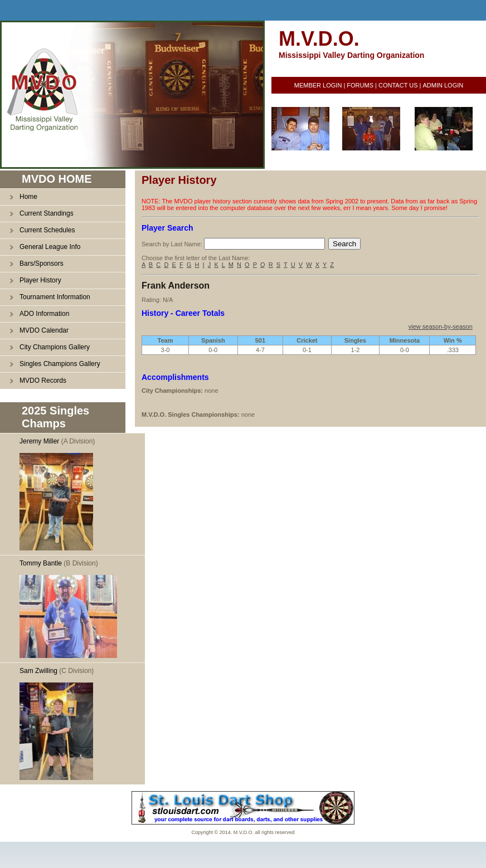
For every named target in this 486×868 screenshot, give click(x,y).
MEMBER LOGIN (318, 85)
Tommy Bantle (41, 563)
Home (28, 197)
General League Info (50, 247)
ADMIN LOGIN (443, 85)
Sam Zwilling (38, 671)
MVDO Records (43, 381)
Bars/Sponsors (42, 264)
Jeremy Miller (39, 441)
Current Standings (47, 213)
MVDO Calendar (44, 330)
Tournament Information (55, 297)
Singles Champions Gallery (60, 364)
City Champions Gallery (55, 347)
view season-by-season (441, 326)
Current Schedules (47, 230)
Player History (40, 280)
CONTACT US (398, 85)
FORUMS (360, 85)
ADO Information (44, 314)
